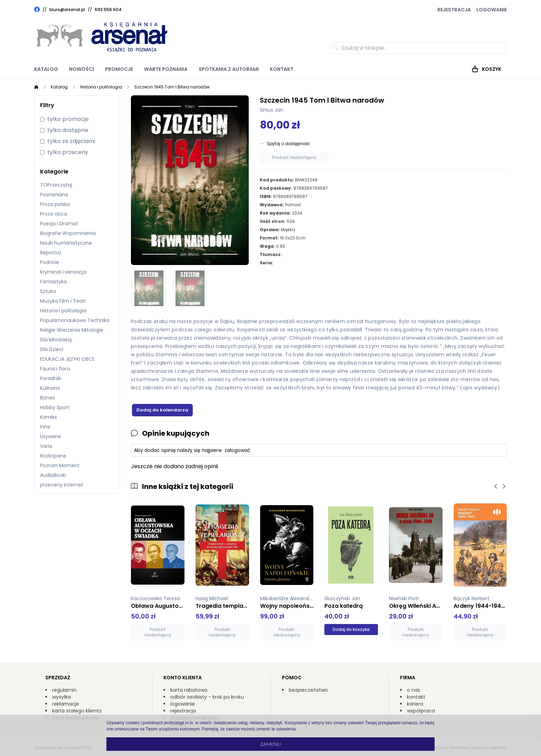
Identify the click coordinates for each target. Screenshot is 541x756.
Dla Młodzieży (56, 340)
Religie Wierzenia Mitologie (72, 330)
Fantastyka (53, 282)
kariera (415, 704)
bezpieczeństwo (308, 690)
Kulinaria (50, 388)
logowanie (183, 704)
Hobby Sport (55, 407)
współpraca (421, 711)
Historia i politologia (101, 87)
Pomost (293, 205)
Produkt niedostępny (294, 157)
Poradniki (51, 378)
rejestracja (183, 711)
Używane (51, 436)
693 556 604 (108, 10)
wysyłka (61, 697)
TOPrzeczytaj (56, 185)
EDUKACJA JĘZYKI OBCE (67, 359)
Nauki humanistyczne (66, 243)
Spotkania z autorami (229, 69)
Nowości (82, 69)
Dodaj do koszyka (351, 629)
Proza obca (54, 214)
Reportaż (51, 253)
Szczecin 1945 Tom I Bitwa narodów (172, 87)
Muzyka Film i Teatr (63, 301)
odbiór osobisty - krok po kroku (207, 697)
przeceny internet (62, 485)
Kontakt (282, 69)
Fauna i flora (55, 369)
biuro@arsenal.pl (67, 10)
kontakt (416, 697)
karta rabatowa (189, 690)
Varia (46, 446)
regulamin (64, 690)
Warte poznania (166, 69)
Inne (45, 427)
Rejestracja (454, 10)
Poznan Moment (60, 465)
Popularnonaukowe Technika (75, 320)
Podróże (50, 262)
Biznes (48, 398)
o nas (414, 690)
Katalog (46, 69)
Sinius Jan (272, 110)
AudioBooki (53, 475)
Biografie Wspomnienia (68, 233)
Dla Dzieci (52, 349)
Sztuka (48, 291)
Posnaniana (54, 195)
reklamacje (66, 704)
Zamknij (270, 744)
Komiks (49, 417)
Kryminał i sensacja (63, 272)
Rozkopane (53, 456)
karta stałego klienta (77, 711)
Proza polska (55, 204)
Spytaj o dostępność (288, 144)
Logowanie (492, 10)
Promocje (119, 69)
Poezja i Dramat (59, 224)
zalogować (238, 450)
